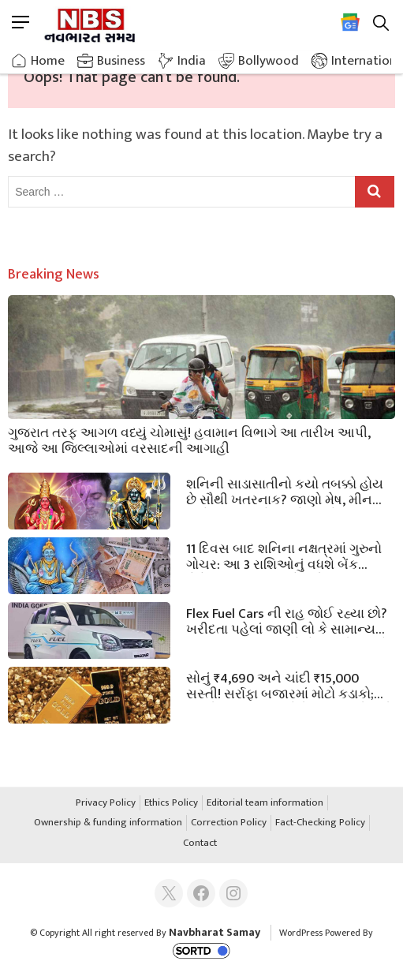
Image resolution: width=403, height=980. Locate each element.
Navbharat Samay (215, 932)
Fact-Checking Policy (320, 823)
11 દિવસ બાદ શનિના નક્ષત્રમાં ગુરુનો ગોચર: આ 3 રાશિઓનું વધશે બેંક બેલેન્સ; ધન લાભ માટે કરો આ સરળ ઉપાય (284, 555)
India (192, 61)
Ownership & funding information (108, 823)
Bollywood (269, 61)
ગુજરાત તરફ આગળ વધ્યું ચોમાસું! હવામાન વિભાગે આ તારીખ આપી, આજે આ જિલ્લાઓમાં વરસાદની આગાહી (189, 440)
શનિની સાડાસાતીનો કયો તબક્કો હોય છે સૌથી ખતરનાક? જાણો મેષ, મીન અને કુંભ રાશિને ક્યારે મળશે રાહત (285, 491)
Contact (200, 843)
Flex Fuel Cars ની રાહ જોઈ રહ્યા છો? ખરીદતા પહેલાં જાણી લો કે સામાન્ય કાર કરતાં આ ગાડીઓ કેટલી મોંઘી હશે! (289, 620)
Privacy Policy (106, 803)
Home (48, 61)
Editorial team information (265, 803)
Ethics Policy (171, 803)
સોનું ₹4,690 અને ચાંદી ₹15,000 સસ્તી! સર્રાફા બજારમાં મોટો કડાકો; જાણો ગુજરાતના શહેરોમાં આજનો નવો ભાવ (289, 685)
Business (121, 61)
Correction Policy (229, 823)
